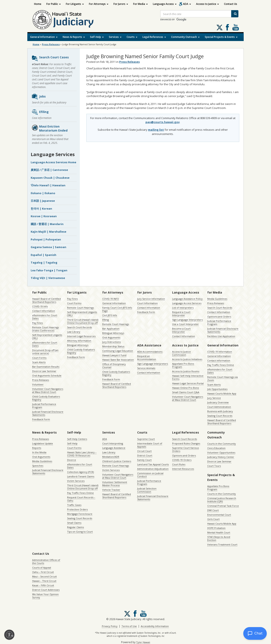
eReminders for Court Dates (45, 317)
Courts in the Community (222, 444)
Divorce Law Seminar (44, 371)
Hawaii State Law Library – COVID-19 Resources (82, 454)
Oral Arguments (111, 337)
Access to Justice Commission (181, 353)
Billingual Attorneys (113, 333)
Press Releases (51, 44)
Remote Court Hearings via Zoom (223, 379)
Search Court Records (80, 327)
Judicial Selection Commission (147, 490)
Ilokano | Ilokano (43, 193)
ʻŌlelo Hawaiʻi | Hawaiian (48, 185)
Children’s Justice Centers (117, 461)
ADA (187, 4)
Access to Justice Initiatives (187, 359)
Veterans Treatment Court (222, 544)
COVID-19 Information (220, 352)
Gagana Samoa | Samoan (48, 247)
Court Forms (39, 358)
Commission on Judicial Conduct (150, 475)
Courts (132, 37)
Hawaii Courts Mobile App (222, 393)
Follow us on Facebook (227, 27)
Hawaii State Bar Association (118, 360)
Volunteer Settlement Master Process (115, 484)
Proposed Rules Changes (186, 443)
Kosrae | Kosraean (44, 216)
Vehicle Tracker (111, 490)
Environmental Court (219, 515)
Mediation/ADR (111, 457)
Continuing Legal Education (118, 351)
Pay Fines (37, 323)
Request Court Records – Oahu (81, 499)
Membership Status (113, 346)
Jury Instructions (111, 342)
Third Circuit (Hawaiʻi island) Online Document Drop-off (83, 321)
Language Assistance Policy (187, 299)
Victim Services (76, 481)
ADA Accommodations (150, 352)
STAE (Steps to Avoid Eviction (219, 538)
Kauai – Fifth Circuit (43, 585)
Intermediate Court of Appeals (150, 445)
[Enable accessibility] (9, 635)
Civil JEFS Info (110, 315)
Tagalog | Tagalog (44, 262)
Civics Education (216, 448)
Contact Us (231, 4)
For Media (140, 4)
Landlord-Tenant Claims (81, 476)
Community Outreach (185, 37)
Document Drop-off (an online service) (45, 352)
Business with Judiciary (220, 411)
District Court (145, 455)
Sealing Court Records (220, 416)
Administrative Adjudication (153, 469)
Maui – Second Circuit (44, 576)
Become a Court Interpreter (181, 330)
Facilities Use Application (221, 336)
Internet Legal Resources (81, 336)
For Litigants (75, 4)
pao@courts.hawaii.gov (162, 122)
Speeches (38, 466)
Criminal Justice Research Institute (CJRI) (222, 500)
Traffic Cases (74, 505)
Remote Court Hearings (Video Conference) (46, 329)
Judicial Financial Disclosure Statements (48, 413)
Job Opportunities (217, 389)
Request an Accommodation (147, 358)
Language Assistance (114, 448)
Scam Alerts (39, 362)
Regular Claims (75, 527)
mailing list (156, 130)
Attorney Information (79, 341)
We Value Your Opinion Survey (45, 596)
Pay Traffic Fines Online (221, 365)
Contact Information (44, 311)
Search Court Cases (50, 58)
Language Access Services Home (53, 162)
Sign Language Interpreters (187, 320)
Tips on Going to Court (80, 532)
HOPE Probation (216, 528)
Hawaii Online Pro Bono (186, 388)
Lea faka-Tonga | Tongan (49, 270)
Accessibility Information (155, 626)
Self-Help (97, 37)
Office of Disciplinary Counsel (114, 366)
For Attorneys (99, 4)
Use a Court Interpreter (185, 324)
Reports (37, 448)
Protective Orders (77, 509)
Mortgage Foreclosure (80, 514)
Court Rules (179, 464)
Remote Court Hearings (80, 308)
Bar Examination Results (46, 367)
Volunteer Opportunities (221, 452)
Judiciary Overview (218, 402)
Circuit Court (144, 451)
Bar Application (111, 329)
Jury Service (214, 398)
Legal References (154, 37)
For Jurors (121, 4)
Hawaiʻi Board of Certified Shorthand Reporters (46, 300)
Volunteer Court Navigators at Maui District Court (48, 390)
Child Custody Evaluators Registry (46, 398)
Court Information (147, 303)
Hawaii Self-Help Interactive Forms (188, 377)
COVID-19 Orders (182, 460)
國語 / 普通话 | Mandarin (47, 224)
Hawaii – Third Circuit (44, 581)
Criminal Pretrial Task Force (223, 506)
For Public (54, 4)
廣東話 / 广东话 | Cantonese (49, 170)
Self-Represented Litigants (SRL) (47, 336)
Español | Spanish (44, 255)
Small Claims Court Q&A (186, 392)
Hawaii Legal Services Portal (188, 383)
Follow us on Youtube (236, 27)
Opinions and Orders (219, 317)
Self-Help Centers (77, 439)
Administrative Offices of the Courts (46, 562)
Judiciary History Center (221, 457)
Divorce (72, 460)
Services (115, 37)
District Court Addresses (46, 590)
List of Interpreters (183, 308)
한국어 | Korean (41, 209)
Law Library (74, 332)
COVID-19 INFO (111, 299)
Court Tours (214, 466)
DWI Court (213, 510)
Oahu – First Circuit (43, 572)
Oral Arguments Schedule (47, 376)
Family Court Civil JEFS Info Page (117, 309)
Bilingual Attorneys (78, 345)
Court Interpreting (113, 443)
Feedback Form (41, 419)
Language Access (165, 4)
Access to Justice (207, 4)
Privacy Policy (110, 626)
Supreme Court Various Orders (185, 449)
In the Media (39, 452)
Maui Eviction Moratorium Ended (50, 128)
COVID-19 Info (40, 306)
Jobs (39, 97)
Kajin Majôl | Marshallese (48, 232)
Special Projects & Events (221, 37)
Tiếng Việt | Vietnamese (48, 278)
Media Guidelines (217, 299)
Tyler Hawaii (143, 642)
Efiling (40, 112)
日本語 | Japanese (43, 201)
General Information (44, 37)
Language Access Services (187, 303)
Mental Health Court (219, 532)
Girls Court (213, 519)
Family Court (144, 460)
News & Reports (74, 37)
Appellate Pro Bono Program (183, 365)
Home (38, 4)
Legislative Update (43, 443)
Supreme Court (146, 439)
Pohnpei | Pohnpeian (46, 239)
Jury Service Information (151, 299)
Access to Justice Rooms (186, 371)
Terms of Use (129, 626)
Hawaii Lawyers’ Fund (114, 355)
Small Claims (74, 523)
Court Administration (219, 407)
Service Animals (146, 368)
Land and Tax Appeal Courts (153, 464)
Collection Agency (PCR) (80, 472)
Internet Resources (183, 469)
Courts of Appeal (42, 568)
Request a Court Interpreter (181, 314)
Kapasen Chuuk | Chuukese (50, 178)
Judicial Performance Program (44, 406)
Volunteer (38, 384)
